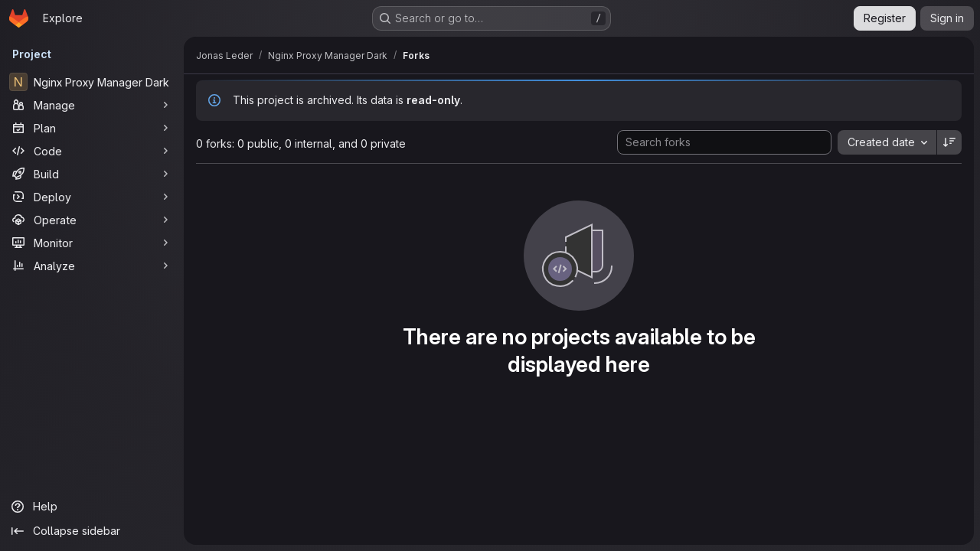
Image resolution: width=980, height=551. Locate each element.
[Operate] (92, 220)
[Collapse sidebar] (92, 531)
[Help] (92, 507)
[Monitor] (92, 243)
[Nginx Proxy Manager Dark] (92, 82)
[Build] (92, 174)
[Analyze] (92, 266)
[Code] (92, 151)
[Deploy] (92, 197)
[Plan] (92, 128)
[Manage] (92, 105)
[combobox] (887, 142)
